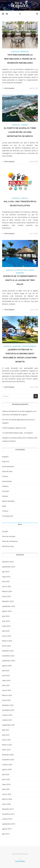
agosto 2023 (7, 666)
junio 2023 (6, 675)
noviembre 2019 (8, 814)
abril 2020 (6, 789)
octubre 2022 (7, 715)
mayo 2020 (6, 784)
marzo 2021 (7, 740)
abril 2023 (6, 685)
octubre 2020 (7, 764)
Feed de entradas (9, 536)
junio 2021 (6, 735)
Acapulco (15, 52)
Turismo (25, 125)
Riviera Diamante (29, 346)
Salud (4, 506)
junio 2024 (6, 621)
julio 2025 (6, 572)
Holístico (5, 486)
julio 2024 (6, 616)
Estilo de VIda (21, 270)
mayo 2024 (6, 626)
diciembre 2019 (8, 809)
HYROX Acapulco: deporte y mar (14, 428)
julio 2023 (6, 670)
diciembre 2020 (8, 755)
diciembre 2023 (8, 651)
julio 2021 (6, 730)
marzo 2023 (7, 690)
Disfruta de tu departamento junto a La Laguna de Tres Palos (20, 280)
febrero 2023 (7, 695)
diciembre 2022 (8, 705)
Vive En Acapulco (9, 88)
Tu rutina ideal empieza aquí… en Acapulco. (18, 433)
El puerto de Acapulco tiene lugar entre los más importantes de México (20, 132)
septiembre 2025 (9, 567)
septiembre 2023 (9, 661)
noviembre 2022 (8, 710)
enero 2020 (6, 804)
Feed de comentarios (10, 541)
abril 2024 (6, 631)
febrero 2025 (7, 591)
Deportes (6, 461)
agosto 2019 (7, 829)
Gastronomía (7, 481)
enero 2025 (6, 596)
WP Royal (25, 854)
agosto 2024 (7, 611)
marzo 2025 (7, 586)
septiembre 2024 (9, 606)
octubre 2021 (7, 720)
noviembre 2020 (8, 759)
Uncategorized (8, 516)
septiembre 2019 (9, 824)
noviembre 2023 (8, 656)
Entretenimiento (8, 466)
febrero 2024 (7, 641)
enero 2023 (6, 700)
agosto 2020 (7, 769)
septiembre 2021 (9, 725)
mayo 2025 (6, 577)
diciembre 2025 (8, 562)
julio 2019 (6, 834)
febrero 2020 (7, 799)
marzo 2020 (7, 794)
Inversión (25, 52)
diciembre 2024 (8, 601)
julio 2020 (6, 774)
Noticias (5, 496)
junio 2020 (6, 779)
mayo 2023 (6, 680)
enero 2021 (6, 750)
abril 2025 (6, 581)
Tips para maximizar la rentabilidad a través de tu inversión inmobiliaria (20, 59)
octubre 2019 (7, 819)
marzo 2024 (7, 636)
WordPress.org (8, 546)
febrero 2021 (7, 745)
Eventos (25, 198)
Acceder (5, 531)
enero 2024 (6, 646)
